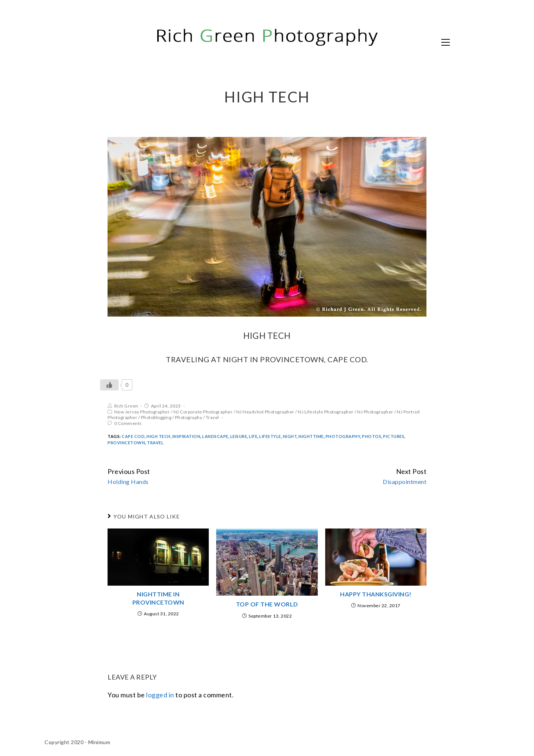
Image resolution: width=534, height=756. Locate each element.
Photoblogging (156, 417)
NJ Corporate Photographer (203, 412)
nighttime (311, 436)
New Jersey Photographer (142, 412)
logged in (160, 695)
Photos (372, 436)
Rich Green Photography (124, 42)
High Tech (159, 436)
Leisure (239, 436)
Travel (212, 417)
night (290, 436)
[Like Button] (109, 385)
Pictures (394, 436)
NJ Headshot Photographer (265, 412)
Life (253, 436)
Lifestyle (270, 436)
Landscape (215, 436)
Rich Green (126, 406)
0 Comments (128, 423)
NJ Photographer (375, 412)
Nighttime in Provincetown (158, 598)
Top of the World (267, 604)
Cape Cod (133, 436)
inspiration (187, 436)
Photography (189, 417)
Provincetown (126, 443)
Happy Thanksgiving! (376, 594)
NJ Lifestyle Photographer (326, 412)
